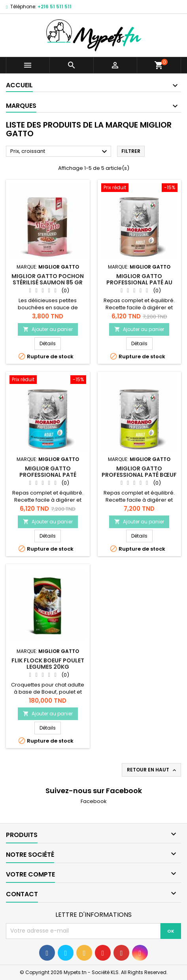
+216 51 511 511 (55, 7)
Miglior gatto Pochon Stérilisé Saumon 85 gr (48, 279)
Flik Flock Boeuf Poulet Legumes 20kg (48, 664)
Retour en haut (152, 770)
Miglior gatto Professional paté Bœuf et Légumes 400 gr (139, 475)
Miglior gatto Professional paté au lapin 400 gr (139, 282)
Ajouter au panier (48, 329)
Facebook (94, 801)
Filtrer (131, 151)
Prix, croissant (60, 152)
